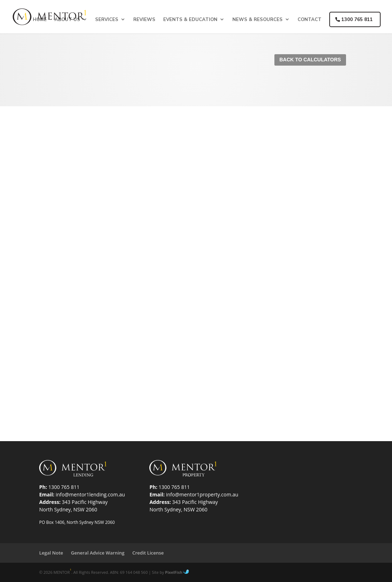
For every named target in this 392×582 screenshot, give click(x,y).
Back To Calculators (310, 60)
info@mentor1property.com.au (202, 494)
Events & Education (190, 19)
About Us (67, 19)
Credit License (148, 553)
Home (40, 19)
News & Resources (257, 19)
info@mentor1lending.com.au (90, 494)
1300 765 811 (354, 19)
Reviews (144, 19)
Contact (310, 19)
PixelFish (177, 572)
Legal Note (51, 553)
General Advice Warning (98, 553)
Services (107, 19)
